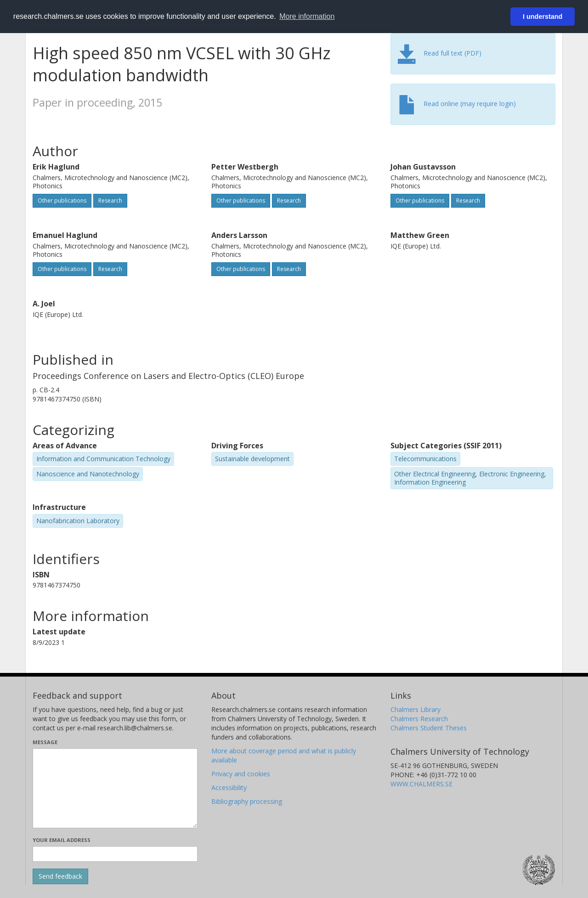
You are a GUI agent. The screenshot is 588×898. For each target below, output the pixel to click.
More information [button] (307, 16)
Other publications (62, 200)
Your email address (62, 840)
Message (45, 742)
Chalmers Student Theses (429, 728)
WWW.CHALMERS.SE (421, 784)
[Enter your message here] (115, 788)
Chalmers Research (419, 719)
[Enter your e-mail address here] (115, 854)
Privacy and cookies (241, 774)
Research (110, 200)
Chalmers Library (416, 709)
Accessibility (229, 788)
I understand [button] (543, 17)
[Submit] (60, 876)
